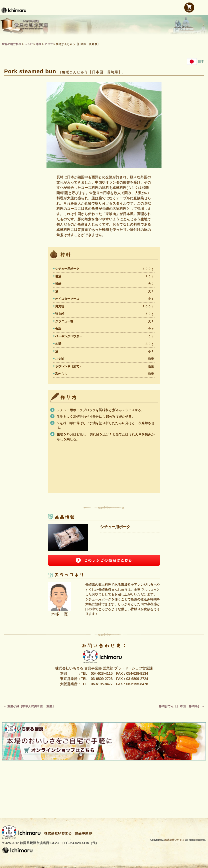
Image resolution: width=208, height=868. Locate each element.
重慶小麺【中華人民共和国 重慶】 (29, 706)
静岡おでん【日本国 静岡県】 (182, 706)
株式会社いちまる (174, 840)
